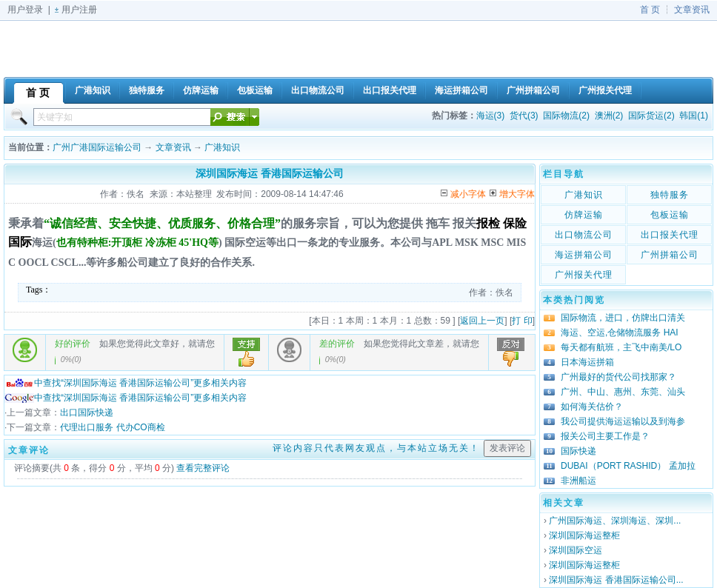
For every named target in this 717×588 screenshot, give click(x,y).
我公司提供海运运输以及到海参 (623, 421)
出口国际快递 (87, 412)
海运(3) (491, 116)
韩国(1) (694, 116)
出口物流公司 (584, 235)
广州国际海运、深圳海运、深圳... (615, 521)
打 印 (522, 321)
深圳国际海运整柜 (584, 535)
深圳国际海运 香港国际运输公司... (616, 580)
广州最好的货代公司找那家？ (618, 377)
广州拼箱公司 (670, 255)
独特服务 (670, 195)
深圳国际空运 (576, 550)
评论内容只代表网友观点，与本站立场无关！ (376, 448)
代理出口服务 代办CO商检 (112, 427)
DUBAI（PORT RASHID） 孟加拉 (628, 466)
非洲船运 (578, 481)
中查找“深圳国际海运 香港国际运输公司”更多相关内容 (126, 383)
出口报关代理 (670, 235)
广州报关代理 (584, 275)
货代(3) (524, 116)
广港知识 (222, 147)
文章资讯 (692, 10)
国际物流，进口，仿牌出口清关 (623, 318)
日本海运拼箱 (587, 362)
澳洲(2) (609, 116)
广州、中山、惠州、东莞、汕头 (623, 392)
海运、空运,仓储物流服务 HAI (620, 333)
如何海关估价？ (592, 407)
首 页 (650, 10)
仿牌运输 (584, 215)
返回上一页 (482, 321)
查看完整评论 (203, 468)
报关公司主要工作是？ (605, 436)
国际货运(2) (651, 116)
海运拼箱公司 (584, 255)
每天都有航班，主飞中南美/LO (621, 347)
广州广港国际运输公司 (97, 147)
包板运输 (670, 215)
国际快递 (578, 451)
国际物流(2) (566, 116)
